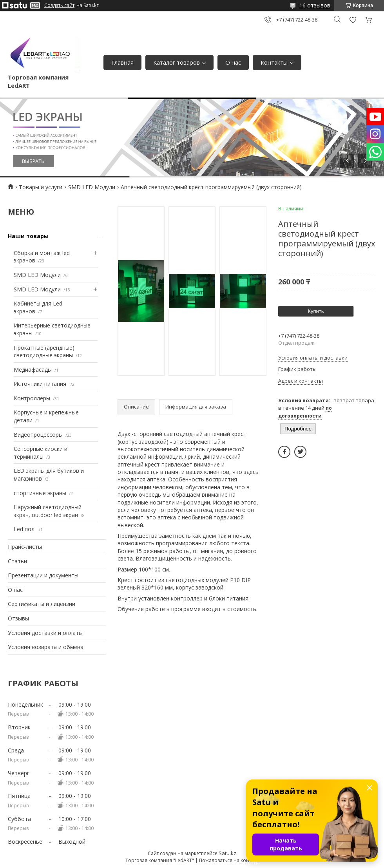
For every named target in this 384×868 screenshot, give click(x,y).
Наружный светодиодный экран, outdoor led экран (48, 511)
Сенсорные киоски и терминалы (41, 453)
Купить (316, 311)
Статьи (17, 561)
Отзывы (18, 618)
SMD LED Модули (92, 187)
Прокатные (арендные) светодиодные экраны (44, 352)
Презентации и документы (43, 575)
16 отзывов (315, 5)
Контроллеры (32, 398)
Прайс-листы (25, 547)
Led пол (25, 529)
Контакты (274, 62)
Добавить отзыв (353, 20)
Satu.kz (227, 853)
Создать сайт (59, 5)
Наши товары (28, 236)
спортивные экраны (40, 493)
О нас (233, 62)
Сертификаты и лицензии (42, 604)
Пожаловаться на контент (229, 860)
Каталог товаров (177, 62)
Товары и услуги (41, 187)
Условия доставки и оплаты (45, 633)
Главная (122, 62)
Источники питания (41, 384)
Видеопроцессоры (38, 435)
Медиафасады (33, 370)
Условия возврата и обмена (46, 647)
